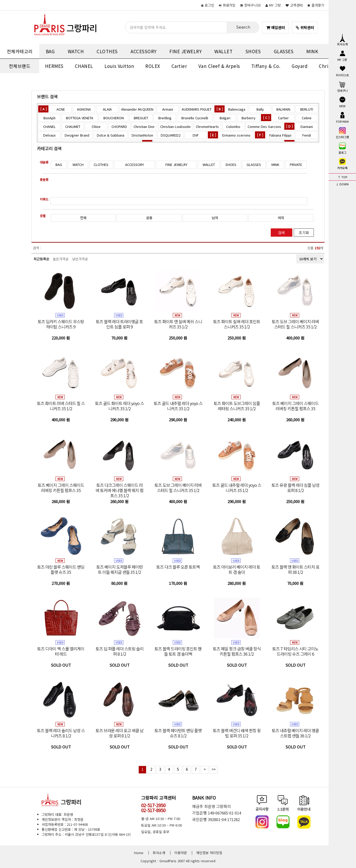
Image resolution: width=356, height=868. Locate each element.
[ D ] (289, 126)
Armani (168, 109)
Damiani (307, 126)
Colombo (233, 126)
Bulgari (225, 118)
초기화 (304, 233)
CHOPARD (119, 126)
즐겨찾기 (316, 5)
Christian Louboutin (175, 126)
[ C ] (266, 118)
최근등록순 (41, 259)
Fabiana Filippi (280, 135)
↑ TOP (342, 177)
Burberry (249, 118)
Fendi (307, 135)
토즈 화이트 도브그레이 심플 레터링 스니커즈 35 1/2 (237, 406)
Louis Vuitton (119, 66)
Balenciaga (237, 109)
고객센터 (294, 5)
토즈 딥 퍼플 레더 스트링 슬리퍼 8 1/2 (119, 651)
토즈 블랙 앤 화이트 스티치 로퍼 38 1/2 (295, 569)
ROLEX (153, 66)
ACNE (61, 109)
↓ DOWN (342, 184)
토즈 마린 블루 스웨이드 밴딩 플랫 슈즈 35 (61, 569)
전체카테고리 (20, 51)
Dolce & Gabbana (111, 135)
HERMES (54, 66)
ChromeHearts (207, 126)
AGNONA (84, 109)
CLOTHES (107, 51)
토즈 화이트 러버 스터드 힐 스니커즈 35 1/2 (61, 406)
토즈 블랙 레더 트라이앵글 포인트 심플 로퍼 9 (119, 324)
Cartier (179, 66)
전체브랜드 (20, 66)
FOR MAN (342, 117)
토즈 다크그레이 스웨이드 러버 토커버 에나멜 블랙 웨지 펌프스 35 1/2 (119, 490)
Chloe (96, 126)
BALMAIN (283, 109)
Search (243, 27)
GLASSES (284, 51)
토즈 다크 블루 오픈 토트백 (178, 567)
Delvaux (49, 135)
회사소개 (342, 40)
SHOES (253, 51)
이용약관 (181, 853)
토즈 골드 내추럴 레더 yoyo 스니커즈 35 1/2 (178, 406)
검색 (281, 233)
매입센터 (276, 28)
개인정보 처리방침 (209, 853)
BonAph (49, 118)
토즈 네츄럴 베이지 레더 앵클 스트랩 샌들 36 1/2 (295, 733)
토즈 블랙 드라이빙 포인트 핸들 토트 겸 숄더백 (178, 651)
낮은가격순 (80, 259)
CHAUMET (73, 126)
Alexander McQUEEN (137, 109)
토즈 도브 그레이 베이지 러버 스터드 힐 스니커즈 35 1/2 (295, 324)
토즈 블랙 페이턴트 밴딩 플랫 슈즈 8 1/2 (178, 733)
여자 (281, 218)
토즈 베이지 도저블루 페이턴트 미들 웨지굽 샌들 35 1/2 (119, 569)
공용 (149, 218)
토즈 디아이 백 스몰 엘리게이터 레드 (61, 651)
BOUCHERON (114, 118)
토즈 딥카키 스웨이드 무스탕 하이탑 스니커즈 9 (61, 324)
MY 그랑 (273, 5)
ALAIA (107, 109)
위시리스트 (342, 71)
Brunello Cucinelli (195, 118)
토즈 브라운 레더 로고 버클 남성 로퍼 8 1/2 (119, 733)
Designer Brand (77, 135)
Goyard (300, 66)
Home (139, 853)
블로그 (342, 148)
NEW (342, 102)
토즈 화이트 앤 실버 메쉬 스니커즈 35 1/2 (178, 324)
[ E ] (213, 135)
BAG (50, 51)
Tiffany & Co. (266, 66)
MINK (312, 51)
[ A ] (43, 109)
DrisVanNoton (142, 135)
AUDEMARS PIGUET (197, 109)
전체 (83, 218)
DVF (196, 135)
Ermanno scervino (236, 135)
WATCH (76, 51)
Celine (307, 118)
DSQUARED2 (171, 135)
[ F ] (260, 135)
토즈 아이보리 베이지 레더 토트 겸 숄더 (237, 569)
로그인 (208, 5)
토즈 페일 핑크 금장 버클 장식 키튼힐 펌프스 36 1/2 (237, 651)
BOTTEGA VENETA (80, 118)
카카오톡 (342, 164)
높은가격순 (61, 259)
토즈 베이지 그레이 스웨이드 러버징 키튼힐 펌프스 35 (295, 406)
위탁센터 (305, 28)
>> (214, 769)
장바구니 (342, 86)
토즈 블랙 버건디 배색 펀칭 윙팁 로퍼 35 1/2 (237, 733)
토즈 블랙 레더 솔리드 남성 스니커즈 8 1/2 (61, 733)
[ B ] (220, 109)
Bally (260, 109)
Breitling (165, 118)
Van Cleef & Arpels (219, 66)
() (250, 5)
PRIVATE (296, 165)
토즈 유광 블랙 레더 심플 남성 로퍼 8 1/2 (295, 488)
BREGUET (141, 118)
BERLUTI (307, 109)
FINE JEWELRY (185, 51)
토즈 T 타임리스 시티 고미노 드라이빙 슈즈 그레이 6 (295, 651)
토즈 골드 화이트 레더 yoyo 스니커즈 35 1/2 (119, 406)
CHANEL (84, 66)
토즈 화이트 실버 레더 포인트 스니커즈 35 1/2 (237, 324)
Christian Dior (144, 126)
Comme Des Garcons (264, 126)
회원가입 (227, 5)
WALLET (223, 51)
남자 (215, 218)
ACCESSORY (144, 51)
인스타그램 (342, 133)
